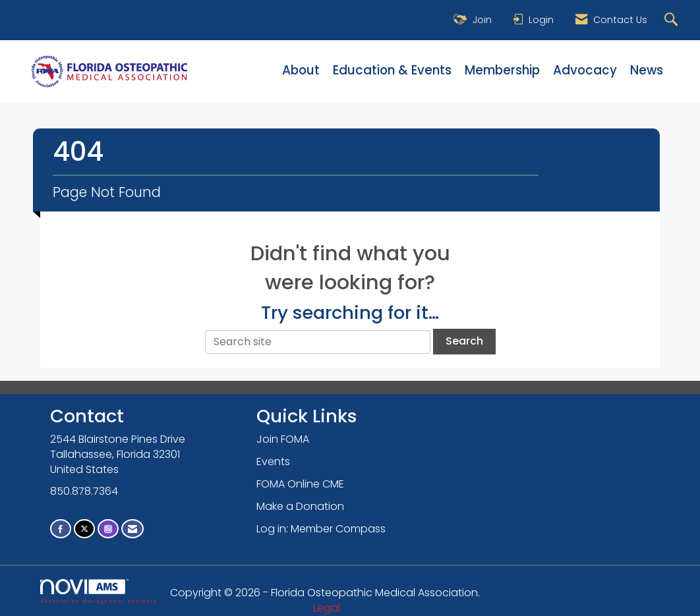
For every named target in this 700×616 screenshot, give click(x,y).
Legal (327, 608)
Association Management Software (99, 591)
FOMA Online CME (300, 484)
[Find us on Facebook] (61, 529)
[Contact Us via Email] (132, 529)
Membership (502, 70)
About (301, 70)
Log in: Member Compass (321, 529)
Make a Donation (300, 506)
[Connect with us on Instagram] (108, 529)
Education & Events (392, 70)
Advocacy (585, 70)
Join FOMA (283, 439)
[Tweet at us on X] (84, 529)
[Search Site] (673, 20)
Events (273, 462)
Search (464, 341)
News (647, 70)
